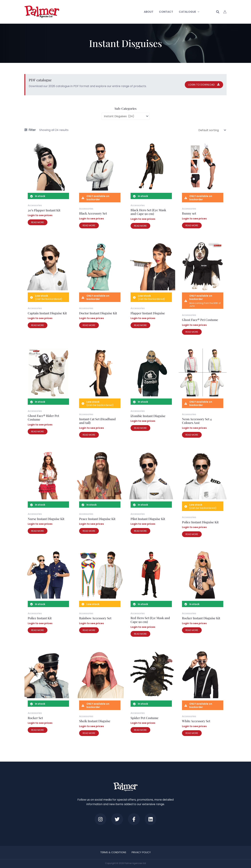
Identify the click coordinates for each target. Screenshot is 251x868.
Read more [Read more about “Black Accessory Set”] (89, 225)
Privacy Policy (141, 852)
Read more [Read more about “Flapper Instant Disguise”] (140, 325)
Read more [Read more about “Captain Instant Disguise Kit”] (38, 325)
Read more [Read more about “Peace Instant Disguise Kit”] (89, 531)
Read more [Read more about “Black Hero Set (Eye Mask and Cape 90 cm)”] (140, 226)
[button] (198, 12)
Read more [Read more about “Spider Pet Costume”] (140, 730)
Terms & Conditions (113, 852)
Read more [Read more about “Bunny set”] (192, 225)
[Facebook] (134, 819)
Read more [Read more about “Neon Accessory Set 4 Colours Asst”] (192, 435)
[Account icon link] (225, 12)
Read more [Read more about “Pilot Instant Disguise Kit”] (140, 531)
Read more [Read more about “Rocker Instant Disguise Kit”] (192, 630)
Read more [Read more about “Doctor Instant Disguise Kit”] (89, 325)
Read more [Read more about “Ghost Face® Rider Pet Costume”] (38, 431)
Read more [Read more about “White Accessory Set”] (192, 733)
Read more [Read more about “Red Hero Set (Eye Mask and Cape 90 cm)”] (140, 634)
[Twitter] (117, 819)
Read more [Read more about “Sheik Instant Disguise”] (89, 733)
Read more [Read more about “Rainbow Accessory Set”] (89, 630)
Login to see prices (40, 215)
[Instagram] (100, 819)
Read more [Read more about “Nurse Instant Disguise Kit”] (38, 531)
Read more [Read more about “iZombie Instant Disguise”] (140, 428)
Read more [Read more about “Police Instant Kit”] (38, 630)
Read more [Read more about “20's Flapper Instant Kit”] (38, 222)
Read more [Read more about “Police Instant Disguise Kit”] (192, 534)
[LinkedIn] (151, 819)
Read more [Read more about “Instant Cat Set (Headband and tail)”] (89, 435)
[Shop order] (212, 130)
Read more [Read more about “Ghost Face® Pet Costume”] (192, 332)
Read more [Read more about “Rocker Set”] (38, 730)
